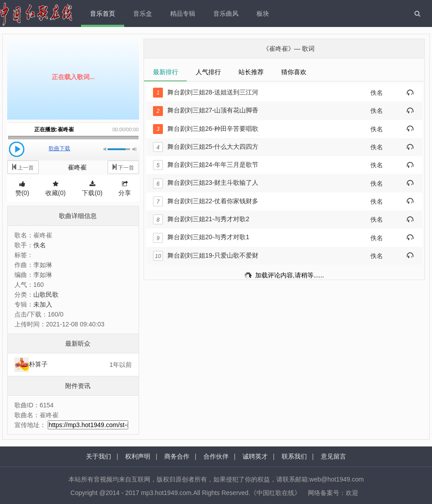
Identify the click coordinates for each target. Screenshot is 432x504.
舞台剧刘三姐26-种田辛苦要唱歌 (206, 129)
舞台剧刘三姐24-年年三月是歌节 (206, 165)
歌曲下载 (59, 148)
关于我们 (99, 456)
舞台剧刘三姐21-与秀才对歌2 (201, 219)
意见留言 (333, 456)
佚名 (40, 245)
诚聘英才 (255, 456)
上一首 (23, 167)
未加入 (43, 304)
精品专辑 (183, 13)
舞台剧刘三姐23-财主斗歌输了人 (206, 183)
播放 (17, 149)
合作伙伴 (216, 456)
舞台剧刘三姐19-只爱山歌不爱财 (206, 255)
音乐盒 (143, 13)
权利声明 (138, 456)
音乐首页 (103, 13)
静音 (106, 149)
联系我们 (294, 456)
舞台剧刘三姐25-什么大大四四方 (206, 147)
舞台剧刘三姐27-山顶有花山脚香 (206, 110)
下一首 (123, 167)
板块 (263, 13)
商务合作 (177, 456)
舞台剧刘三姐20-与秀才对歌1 (201, 237)
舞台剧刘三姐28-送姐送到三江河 (206, 92)
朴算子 (38, 364)
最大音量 (134, 149)
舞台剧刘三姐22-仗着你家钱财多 (206, 201)
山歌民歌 (46, 294)
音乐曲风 (226, 13)
